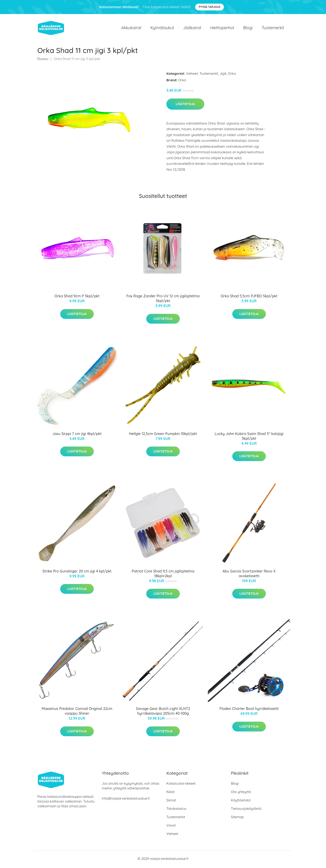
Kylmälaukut (162, 28)
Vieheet (192, 75)
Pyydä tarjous (210, 7)
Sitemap (237, 819)
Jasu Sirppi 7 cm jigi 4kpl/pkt (77, 435)
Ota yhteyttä (241, 793)
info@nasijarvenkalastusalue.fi (126, 800)
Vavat (171, 827)
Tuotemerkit (273, 28)
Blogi (248, 28)
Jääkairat (192, 28)
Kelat (170, 793)
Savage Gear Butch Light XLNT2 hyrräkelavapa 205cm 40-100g (163, 713)
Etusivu (43, 60)
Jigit (223, 75)
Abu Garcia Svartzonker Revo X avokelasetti (249, 575)
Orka (232, 75)
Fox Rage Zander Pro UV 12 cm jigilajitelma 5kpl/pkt (163, 300)
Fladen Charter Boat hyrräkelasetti (249, 710)
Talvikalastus (176, 810)
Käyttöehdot (241, 802)
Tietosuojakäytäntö (246, 810)
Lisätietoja (185, 105)
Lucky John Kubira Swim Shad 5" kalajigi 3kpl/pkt (249, 437)
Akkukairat (131, 28)
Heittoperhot (222, 28)
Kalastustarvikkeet (181, 785)
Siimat (171, 802)
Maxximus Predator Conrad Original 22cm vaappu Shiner (77, 713)
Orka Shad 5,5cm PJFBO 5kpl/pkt (249, 298)
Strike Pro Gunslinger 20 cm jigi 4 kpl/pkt (77, 573)
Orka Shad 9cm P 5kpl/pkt (77, 298)
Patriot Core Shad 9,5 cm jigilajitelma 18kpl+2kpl (163, 575)
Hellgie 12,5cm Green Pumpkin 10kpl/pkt (163, 435)
